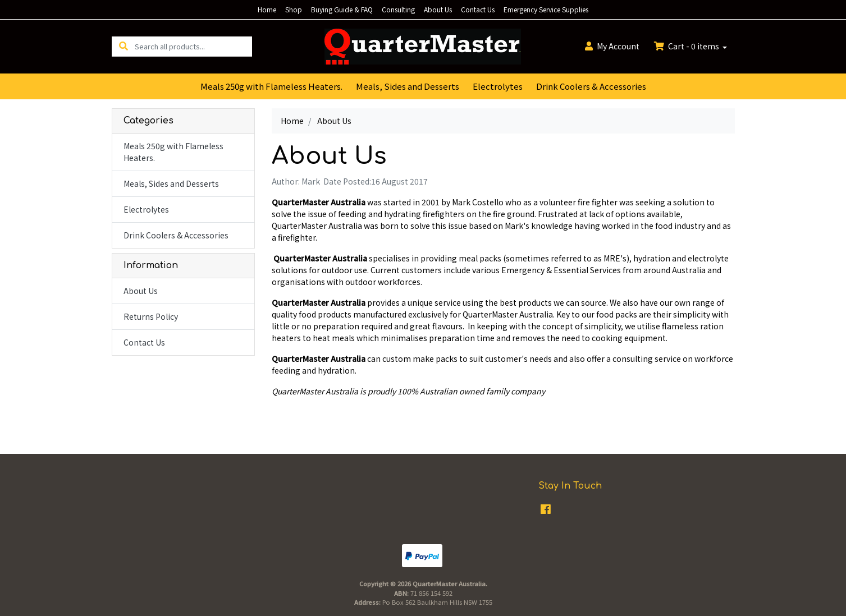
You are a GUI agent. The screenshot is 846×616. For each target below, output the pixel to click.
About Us (438, 9)
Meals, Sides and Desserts (408, 86)
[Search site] (124, 46)
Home (267, 9)
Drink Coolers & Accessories (591, 86)
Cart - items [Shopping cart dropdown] (687, 46)
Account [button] (612, 46)
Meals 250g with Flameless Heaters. (271, 86)
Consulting (398, 9)
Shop (294, 9)
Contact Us (478, 9)
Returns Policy (151, 316)
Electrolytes (498, 86)
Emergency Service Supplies (546, 9)
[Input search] (193, 46)
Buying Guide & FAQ (342, 9)
